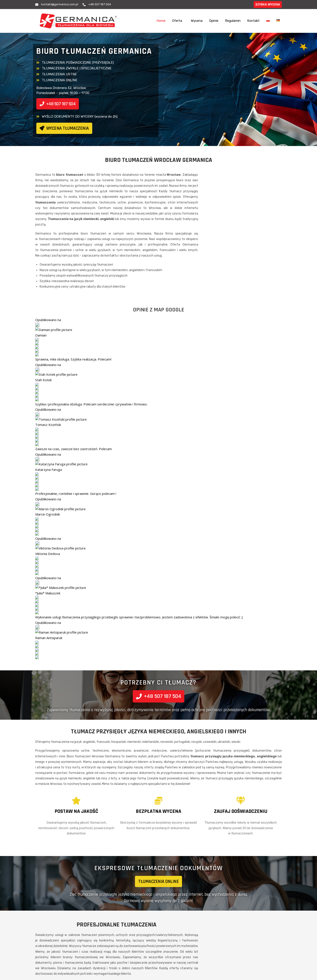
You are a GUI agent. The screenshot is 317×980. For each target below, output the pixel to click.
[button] (178, 21)
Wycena (197, 21)
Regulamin (233, 21)
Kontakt (253, 21)
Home (161, 21)
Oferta (177, 21)
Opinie (214, 21)
